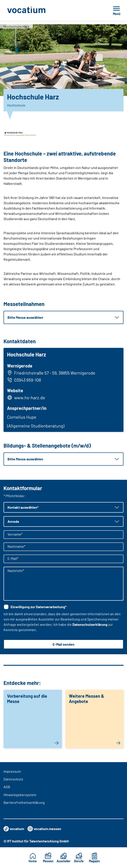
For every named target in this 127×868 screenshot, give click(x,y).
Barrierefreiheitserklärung (24, 802)
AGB (7, 787)
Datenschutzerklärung (90, 624)
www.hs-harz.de (30, 397)
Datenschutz (13, 779)
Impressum (12, 771)
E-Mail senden (63, 644)
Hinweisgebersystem (20, 795)
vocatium (14, 829)
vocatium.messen (44, 829)
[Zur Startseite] (36, 10)
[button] (63, 317)
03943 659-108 (24, 380)
